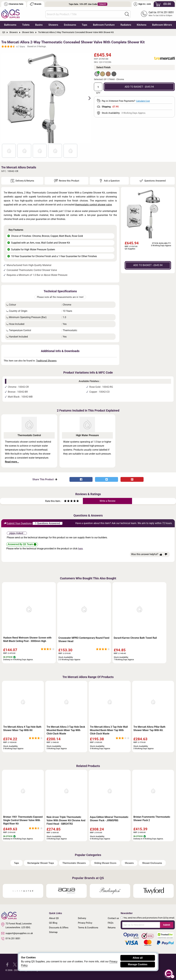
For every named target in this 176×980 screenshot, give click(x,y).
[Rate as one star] (65, 501)
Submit (167, 925)
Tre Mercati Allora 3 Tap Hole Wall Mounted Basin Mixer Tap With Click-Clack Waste (109, 730)
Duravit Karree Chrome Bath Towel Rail (135, 638)
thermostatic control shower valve (93, 205)
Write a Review (108, 501)
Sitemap (53, 932)
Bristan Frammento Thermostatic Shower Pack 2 (152, 819)
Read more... (12, 462)
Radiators (126, 25)
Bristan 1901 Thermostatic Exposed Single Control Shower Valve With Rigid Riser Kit (23, 820)
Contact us (113, 918)
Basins (39, 25)
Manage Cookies (138, 964)
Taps (84, 25)
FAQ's (111, 923)
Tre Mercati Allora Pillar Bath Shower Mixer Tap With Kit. (149, 729)
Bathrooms (10, 25)
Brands (36, 4)
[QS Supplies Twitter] (15, 964)
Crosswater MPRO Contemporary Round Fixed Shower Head (84, 640)
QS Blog (53, 923)
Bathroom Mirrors (162, 25)
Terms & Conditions (88, 928)
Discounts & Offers (59, 928)
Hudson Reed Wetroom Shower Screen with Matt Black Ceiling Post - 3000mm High (27, 639)
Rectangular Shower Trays (41, 863)
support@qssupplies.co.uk (17, 933)
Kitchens (142, 25)
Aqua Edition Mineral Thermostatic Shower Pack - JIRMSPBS (109, 819)
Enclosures (70, 25)
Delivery (82, 918)
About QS (54, 918)
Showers (53, 25)
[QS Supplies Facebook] (7, 964)
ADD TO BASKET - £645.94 (139, 87)
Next (88, 98)
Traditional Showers (46, 361)
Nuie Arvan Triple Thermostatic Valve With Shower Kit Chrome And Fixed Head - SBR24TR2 (66, 820)
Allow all (138, 958)
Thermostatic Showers (74, 863)
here (80, 549)
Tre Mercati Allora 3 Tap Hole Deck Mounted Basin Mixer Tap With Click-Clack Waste (66, 730)
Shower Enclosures (152, 863)
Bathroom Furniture (104, 25)
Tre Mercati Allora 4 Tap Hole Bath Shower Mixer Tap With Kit (22, 729)
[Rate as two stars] (67, 501)
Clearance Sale (14, 4)
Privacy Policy (85, 923)
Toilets (26, 25)
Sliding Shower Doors (105, 863)
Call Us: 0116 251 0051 (161, 12)
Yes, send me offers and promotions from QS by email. (149, 918)
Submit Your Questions (18, 523)
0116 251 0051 (11, 939)
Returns (112, 928)
